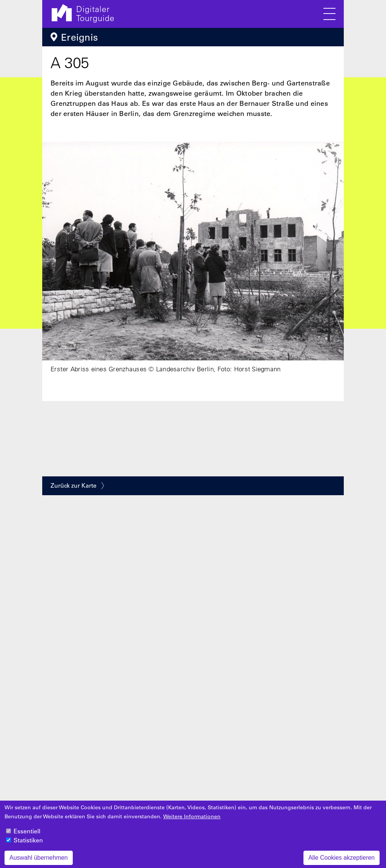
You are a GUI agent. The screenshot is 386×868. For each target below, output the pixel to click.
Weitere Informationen (192, 821)
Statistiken (28, 845)
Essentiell (27, 836)
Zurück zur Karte (74, 485)
